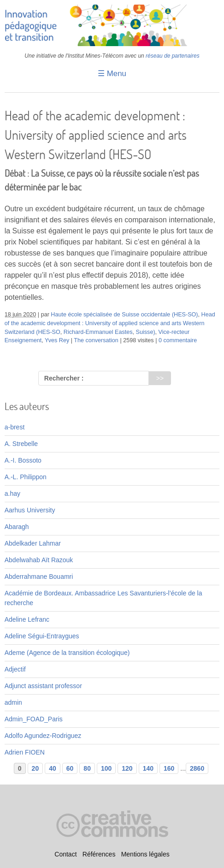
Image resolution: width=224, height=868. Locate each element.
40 (53, 768)
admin (13, 702)
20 (35, 768)
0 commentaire (178, 340)
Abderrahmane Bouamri (39, 577)
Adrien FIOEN (25, 752)
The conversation (96, 340)
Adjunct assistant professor (43, 686)
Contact (65, 855)
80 (87, 768)
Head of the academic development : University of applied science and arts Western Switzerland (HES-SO (110, 323)
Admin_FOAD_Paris (34, 719)
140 (148, 768)
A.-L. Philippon (26, 477)
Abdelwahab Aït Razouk (39, 560)
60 (70, 768)
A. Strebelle (21, 444)
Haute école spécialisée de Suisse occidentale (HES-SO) (124, 315)
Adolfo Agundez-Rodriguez (43, 736)
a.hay (12, 493)
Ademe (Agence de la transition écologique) (67, 653)
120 (127, 768)
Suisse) (146, 332)
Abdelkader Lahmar (33, 543)
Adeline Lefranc (27, 619)
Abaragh (17, 527)
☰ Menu (112, 74)
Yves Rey (57, 340)
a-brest (15, 427)
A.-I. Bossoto (23, 460)
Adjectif (15, 669)
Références (99, 855)
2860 (197, 768)
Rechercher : (64, 378)
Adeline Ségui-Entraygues (42, 636)
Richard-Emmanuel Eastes (98, 332)
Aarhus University (30, 510)
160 (169, 768)
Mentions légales (145, 855)
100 (106, 768)
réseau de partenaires (173, 56)
